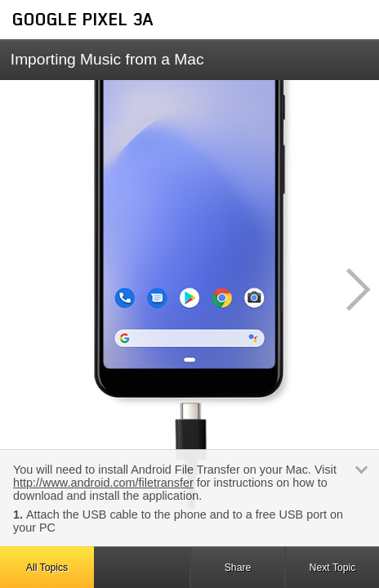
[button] (350, 290)
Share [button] (238, 568)
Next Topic (333, 568)
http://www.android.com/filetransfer (103, 483)
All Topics (47, 568)
